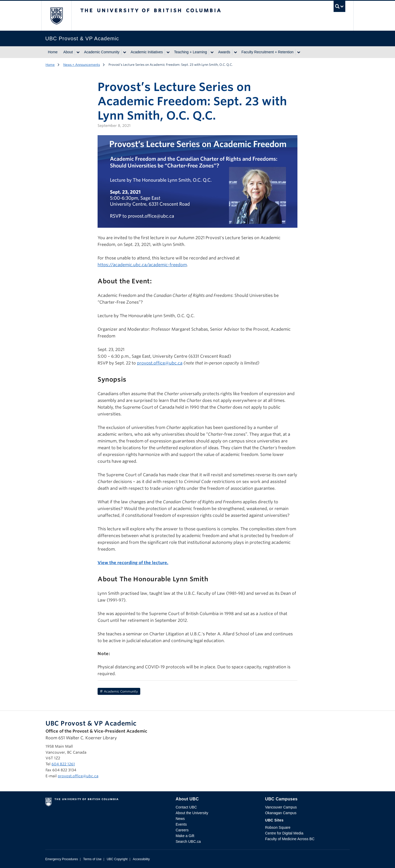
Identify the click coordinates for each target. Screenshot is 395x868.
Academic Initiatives (147, 52)
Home (53, 52)
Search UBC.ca (188, 841)
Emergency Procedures (62, 859)
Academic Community (102, 52)
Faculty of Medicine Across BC (290, 839)
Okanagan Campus (281, 813)
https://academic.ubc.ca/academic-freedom (142, 265)
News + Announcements (82, 65)
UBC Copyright (117, 859)
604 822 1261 (63, 764)
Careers (182, 830)
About (68, 52)
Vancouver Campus (281, 807)
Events (181, 824)
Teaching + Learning (191, 52)
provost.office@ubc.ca (160, 363)
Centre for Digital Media (284, 833)
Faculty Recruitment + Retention (267, 52)
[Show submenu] (78, 52)
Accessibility (141, 859)
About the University (192, 813)
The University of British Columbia (56, 16)
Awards (224, 52)
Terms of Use (92, 859)
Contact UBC (186, 807)
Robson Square (278, 827)
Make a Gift (185, 836)
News (180, 819)
